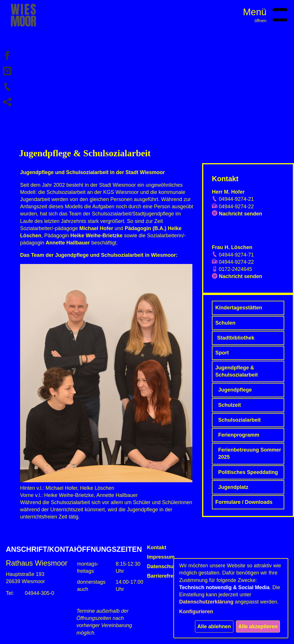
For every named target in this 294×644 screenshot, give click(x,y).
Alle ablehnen (214, 626)
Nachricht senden (240, 214)
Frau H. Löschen (232, 247)
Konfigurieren (196, 612)
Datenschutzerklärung (206, 602)
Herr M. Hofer (228, 192)
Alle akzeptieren (258, 626)
